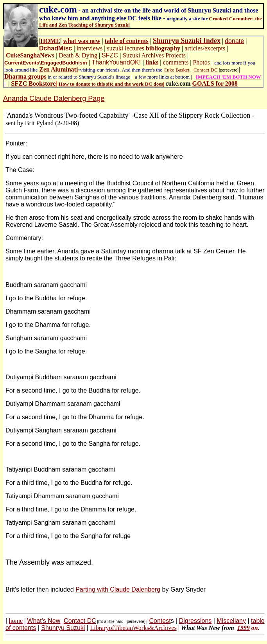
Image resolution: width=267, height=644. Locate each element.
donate (234, 41)
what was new (82, 41)
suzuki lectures (126, 48)
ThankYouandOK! (116, 62)
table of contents (127, 41)
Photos (201, 62)
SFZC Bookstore (33, 83)
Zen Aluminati (58, 69)
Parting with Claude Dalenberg (118, 589)
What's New (44, 621)
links (152, 62)
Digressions (195, 621)
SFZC (110, 55)
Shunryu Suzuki (63, 628)
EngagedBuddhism (64, 63)
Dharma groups (25, 76)
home (16, 621)
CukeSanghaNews (30, 55)
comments (176, 62)
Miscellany (231, 621)
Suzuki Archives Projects (154, 55)
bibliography (163, 48)
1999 (244, 628)
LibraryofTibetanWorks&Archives (133, 628)
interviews (90, 48)
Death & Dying (78, 55)
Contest (160, 621)
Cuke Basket (176, 70)
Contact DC (206, 70)
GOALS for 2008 (215, 83)
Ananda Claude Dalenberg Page (54, 99)
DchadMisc (56, 48)
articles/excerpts (205, 48)
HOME (50, 41)
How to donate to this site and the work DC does (111, 84)
